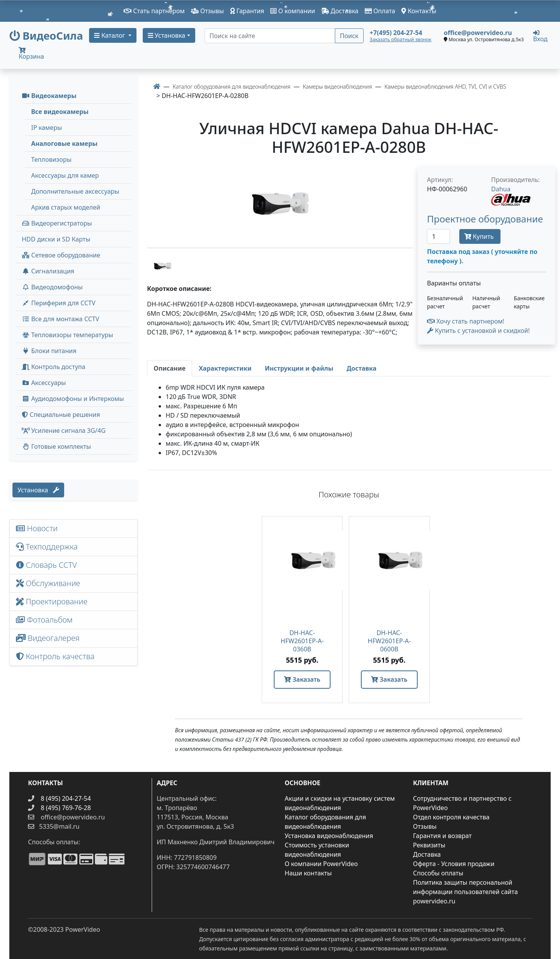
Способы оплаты (438, 873)
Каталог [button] (110, 35)
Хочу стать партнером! (466, 321)
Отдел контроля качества (451, 817)
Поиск (349, 36)
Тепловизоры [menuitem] (51, 159)
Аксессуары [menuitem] (44, 383)
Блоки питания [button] (49, 351)
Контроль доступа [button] (53, 367)
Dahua (501, 189)
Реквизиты (429, 845)
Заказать (302, 679)
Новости (37, 528)
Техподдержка (47, 547)
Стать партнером (154, 11)
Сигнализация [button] (48, 271)
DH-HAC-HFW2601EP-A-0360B (302, 641)
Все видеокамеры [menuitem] (60, 112)
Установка (38, 490)
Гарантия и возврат (442, 836)
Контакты (419, 11)
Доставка (340, 11)
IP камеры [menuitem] (46, 128)
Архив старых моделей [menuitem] (66, 207)
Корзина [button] (31, 54)
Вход (540, 36)
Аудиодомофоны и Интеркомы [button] (73, 399)
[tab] (170, 368)
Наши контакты (308, 873)
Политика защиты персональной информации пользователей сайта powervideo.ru (465, 892)
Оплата (380, 11)
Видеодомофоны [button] (52, 287)
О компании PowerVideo (321, 864)
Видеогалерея (48, 638)
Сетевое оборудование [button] (61, 255)
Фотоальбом (44, 620)
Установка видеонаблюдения (329, 836)
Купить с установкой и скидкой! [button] (478, 331)
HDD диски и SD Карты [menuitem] (56, 239)
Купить (480, 236)
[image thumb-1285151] (163, 265)
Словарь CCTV (46, 565)
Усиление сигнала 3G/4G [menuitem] (64, 430)
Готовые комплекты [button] (56, 446)
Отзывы (207, 11)
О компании (293, 11)
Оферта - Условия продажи (454, 864)
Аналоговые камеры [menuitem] (64, 143)
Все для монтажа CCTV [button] (60, 319)
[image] (280, 204)
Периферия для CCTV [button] (59, 303)
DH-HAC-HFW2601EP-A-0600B (389, 641)
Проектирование (52, 601)
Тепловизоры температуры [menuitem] (67, 335)
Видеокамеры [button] (49, 96)
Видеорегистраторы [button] (57, 223)
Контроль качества (57, 656)
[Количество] (438, 236)
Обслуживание (48, 583)
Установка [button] (167, 35)
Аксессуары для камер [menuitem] (65, 175)
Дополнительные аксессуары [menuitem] (75, 191)
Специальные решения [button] (61, 415)
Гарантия (247, 11)
